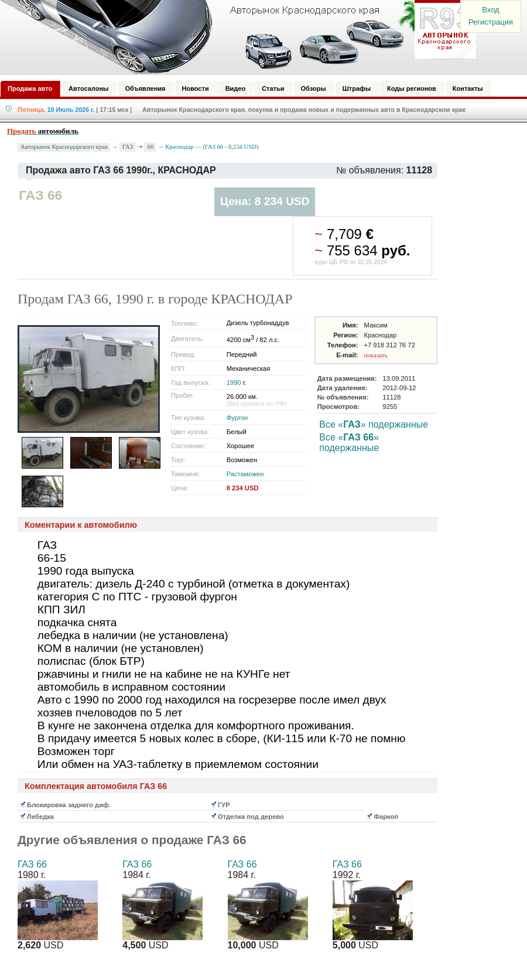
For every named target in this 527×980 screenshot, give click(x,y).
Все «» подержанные (374, 424)
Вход (490, 10)
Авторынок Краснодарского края (64, 147)
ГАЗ (128, 146)
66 (150, 146)
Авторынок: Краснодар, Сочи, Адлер (234, 37)
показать (375, 355)
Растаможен (245, 474)
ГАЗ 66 (32, 864)
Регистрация (491, 22)
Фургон (237, 418)
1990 (234, 383)
